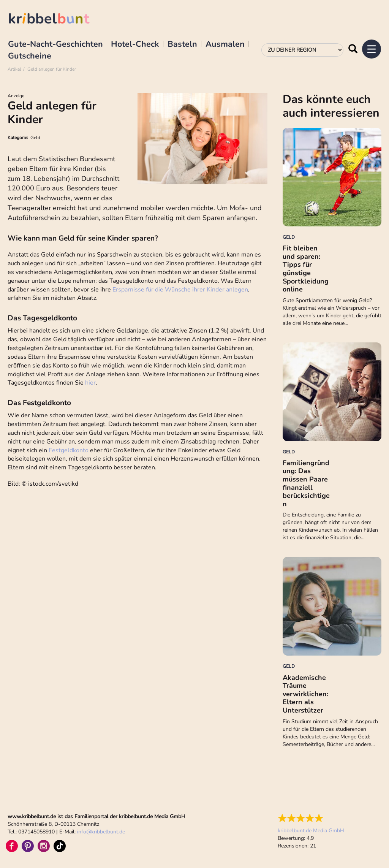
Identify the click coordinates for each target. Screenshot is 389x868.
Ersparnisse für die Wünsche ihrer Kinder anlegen (180, 290)
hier (90, 383)
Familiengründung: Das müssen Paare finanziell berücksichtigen (306, 483)
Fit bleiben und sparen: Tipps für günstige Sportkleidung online (306, 269)
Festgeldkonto (69, 450)
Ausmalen (225, 44)
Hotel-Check (135, 44)
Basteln (182, 44)
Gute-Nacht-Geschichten (55, 44)
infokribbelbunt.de (101, 832)
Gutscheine (30, 56)
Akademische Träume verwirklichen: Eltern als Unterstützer (305, 694)
